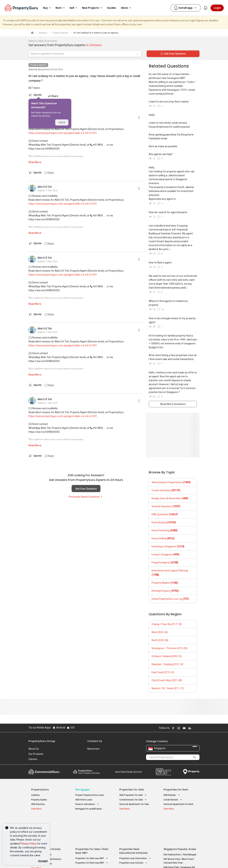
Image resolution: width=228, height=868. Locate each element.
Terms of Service (67, 860)
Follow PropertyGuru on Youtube (184, 728)
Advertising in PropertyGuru (171, 482)
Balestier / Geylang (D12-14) (167, 664)
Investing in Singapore (168, 546)
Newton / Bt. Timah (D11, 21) (168, 688)
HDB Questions (165, 514)
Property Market (165, 583)
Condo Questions (166, 490)
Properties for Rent (176, 790)
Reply (49, 173)
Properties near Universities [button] (135, 830)
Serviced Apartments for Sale (134, 804)
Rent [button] (61, 8)
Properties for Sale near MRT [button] (92, 830)
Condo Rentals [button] (173, 800)
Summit (128, 772)
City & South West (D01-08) (167, 680)
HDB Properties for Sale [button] (133, 795)
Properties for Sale (132, 790)
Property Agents (38, 65)
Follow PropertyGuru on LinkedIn (189, 728)
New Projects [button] (93, 8)
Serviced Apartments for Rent (178, 804)
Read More (35, 162)
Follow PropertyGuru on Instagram (178, 728)
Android (59, 728)
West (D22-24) (160, 632)
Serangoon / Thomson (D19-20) (170, 648)
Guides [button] (112, 8)
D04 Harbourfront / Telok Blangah (180, 826)
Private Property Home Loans (90, 795)
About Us (34, 749)
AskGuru (35, 795)
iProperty (191, 772)
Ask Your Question (86, 489)
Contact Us (95, 741)
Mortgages (83, 790)
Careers (33, 759)
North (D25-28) (160, 640)
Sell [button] (74, 8)
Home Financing (165, 530)
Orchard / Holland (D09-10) (167, 656)
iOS (71, 728)
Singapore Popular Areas (180, 821)
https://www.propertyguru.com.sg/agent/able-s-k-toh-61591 (63, 133)
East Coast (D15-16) (163, 672)
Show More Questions (173, 404)
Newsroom (93, 749)
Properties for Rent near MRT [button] (92, 834)
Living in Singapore (165, 554)
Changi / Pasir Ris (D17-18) (167, 624)
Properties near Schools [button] (134, 834)
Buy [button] (48, 8)
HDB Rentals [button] (172, 795)
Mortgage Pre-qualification (89, 809)
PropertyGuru (40, 790)
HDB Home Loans (84, 800)
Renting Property (165, 591)
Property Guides (39, 800)
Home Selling (163, 538)
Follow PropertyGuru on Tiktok (198, 728)
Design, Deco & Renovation (170, 498)
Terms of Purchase (111, 860)
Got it (62, 122)
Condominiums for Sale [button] (133, 800)
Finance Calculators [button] (87, 804)
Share (53, 96)
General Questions (166, 506)
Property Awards (86, 772)
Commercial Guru (44, 772)
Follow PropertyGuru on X (194, 728)
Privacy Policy (29, 843)
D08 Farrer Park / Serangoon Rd (179, 839)
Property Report (163, 772)
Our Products (36, 754)
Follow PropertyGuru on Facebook (173, 728)
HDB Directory (38, 804)
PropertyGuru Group (42, 741)
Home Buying (164, 522)
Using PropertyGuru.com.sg (170, 599)
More (127, 8)
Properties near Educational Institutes (134, 822)
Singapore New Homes (46, 821)
